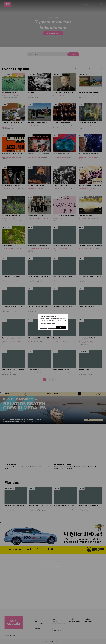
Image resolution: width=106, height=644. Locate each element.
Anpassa (43, 327)
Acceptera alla (61, 327)
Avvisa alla (52, 327)
